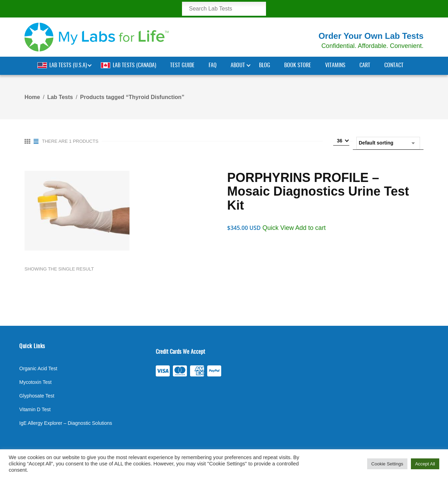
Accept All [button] (425, 464)
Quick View (279, 228)
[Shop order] (388, 143)
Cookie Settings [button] (387, 464)
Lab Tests (60, 97)
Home (32, 97)
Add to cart (311, 228)
